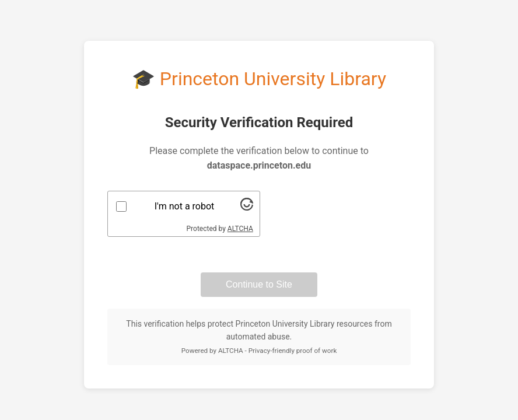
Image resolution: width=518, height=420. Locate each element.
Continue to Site (259, 284)
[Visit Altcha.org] (247, 207)
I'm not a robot (185, 206)
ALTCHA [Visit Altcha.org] (240, 229)
